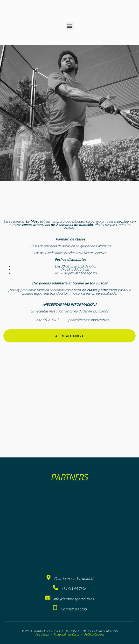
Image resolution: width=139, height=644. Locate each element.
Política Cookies (94, 634)
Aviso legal (42, 634)
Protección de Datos (67, 634)
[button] (70, 26)
